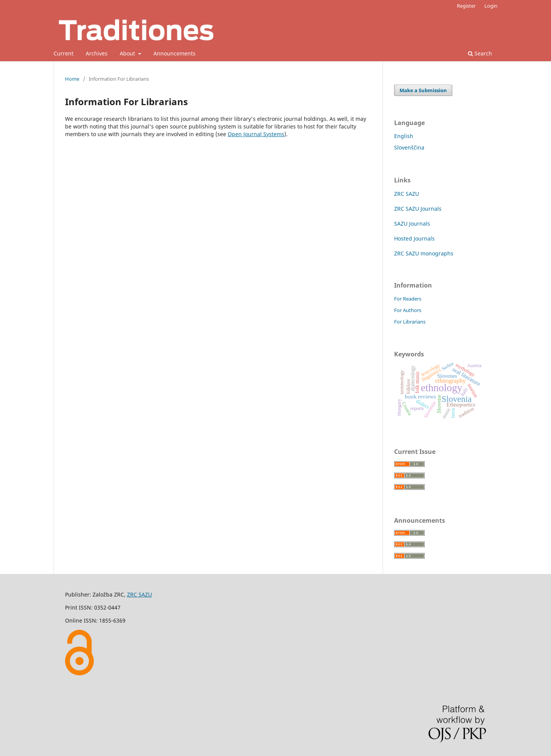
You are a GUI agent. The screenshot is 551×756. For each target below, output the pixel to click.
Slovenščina (409, 147)
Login (491, 6)
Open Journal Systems (256, 134)
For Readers (408, 299)
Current (64, 53)
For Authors (408, 310)
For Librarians (410, 322)
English (404, 136)
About (128, 53)
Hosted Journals (414, 238)
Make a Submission (423, 90)
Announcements (174, 53)
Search (480, 53)
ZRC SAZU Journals (418, 209)
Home (72, 79)
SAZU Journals (412, 224)
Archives (97, 53)
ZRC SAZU (407, 194)
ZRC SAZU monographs (424, 253)
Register (466, 6)
